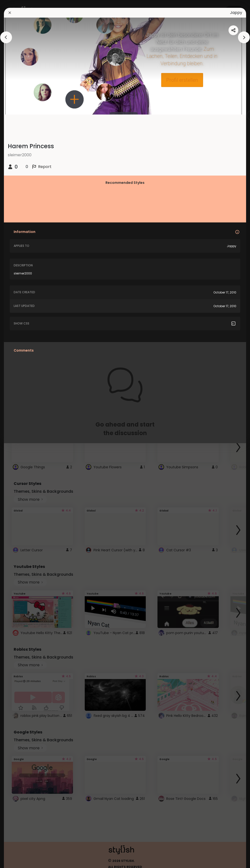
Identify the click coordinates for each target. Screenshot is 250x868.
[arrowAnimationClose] (6, 37)
